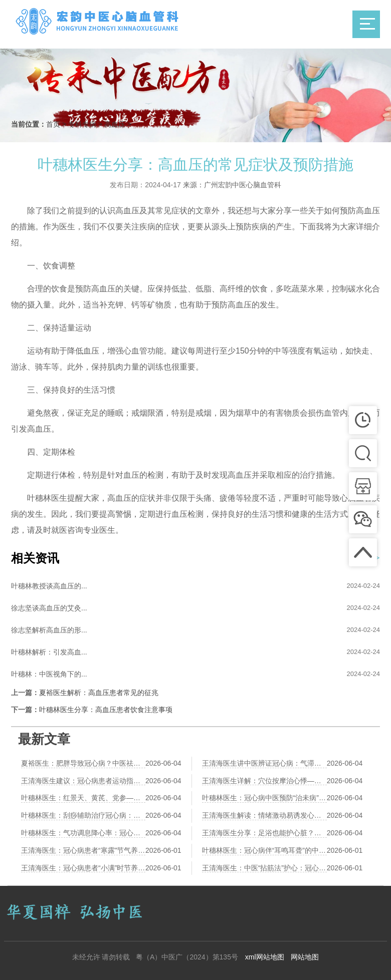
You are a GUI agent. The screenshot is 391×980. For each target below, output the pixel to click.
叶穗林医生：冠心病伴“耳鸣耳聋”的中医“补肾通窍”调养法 (264, 850)
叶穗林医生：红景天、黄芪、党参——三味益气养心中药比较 (83, 798)
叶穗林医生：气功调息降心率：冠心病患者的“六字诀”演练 (83, 833)
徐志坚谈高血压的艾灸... (49, 608)
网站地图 (305, 957)
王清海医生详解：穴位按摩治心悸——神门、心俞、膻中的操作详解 (264, 781)
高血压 (115, 124)
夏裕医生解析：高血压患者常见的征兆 (99, 693)
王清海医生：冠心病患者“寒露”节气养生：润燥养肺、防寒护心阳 (83, 850)
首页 (53, 124)
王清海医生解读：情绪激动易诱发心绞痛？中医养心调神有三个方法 (264, 815)
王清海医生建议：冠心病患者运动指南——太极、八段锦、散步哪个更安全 (83, 781)
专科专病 (82, 124)
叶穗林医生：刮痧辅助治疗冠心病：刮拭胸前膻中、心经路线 (83, 815)
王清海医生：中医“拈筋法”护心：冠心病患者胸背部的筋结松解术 (264, 868)
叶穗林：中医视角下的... (49, 674)
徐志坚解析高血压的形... (49, 630)
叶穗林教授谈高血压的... (49, 586)
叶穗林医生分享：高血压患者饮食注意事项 (106, 710)
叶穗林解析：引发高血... (49, 652)
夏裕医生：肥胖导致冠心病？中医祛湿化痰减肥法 (83, 763)
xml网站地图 (265, 957)
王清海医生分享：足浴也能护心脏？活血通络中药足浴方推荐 (264, 833)
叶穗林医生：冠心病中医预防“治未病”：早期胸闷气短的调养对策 (264, 798)
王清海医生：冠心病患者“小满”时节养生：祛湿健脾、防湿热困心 (83, 868)
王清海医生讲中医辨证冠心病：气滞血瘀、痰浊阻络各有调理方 (264, 763)
